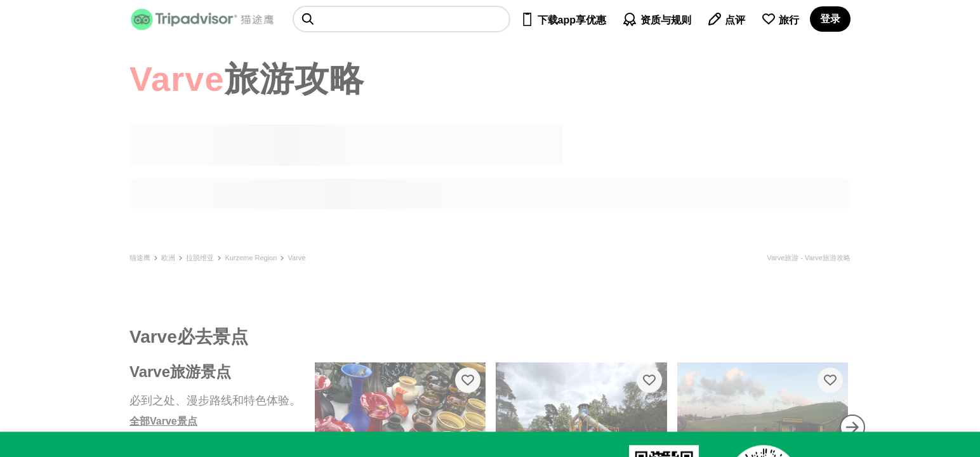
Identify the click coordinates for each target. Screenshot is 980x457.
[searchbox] (401, 19)
